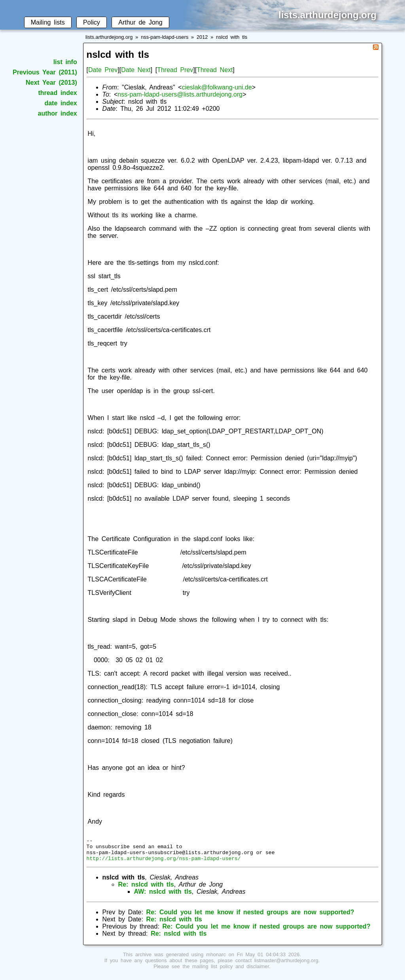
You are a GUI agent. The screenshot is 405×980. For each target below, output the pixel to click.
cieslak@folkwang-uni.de (217, 87)
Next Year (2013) (51, 83)
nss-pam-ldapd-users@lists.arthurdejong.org (180, 94)
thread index (57, 93)
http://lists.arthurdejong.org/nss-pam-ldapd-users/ (164, 863)
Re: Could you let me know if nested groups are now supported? (250, 917)
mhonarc (216, 959)
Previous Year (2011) (45, 72)
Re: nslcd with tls (146, 889)
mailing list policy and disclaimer (231, 971)
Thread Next (215, 70)
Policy (92, 22)
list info (65, 62)
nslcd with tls (232, 37)
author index (58, 113)
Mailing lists (48, 22)
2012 (202, 37)
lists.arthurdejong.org (109, 37)
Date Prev (103, 70)
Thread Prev (175, 70)
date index (61, 103)
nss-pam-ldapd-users (165, 37)
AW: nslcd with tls (163, 896)
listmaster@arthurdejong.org (286, 965)
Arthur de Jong (140, 22)
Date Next (136, 70)
